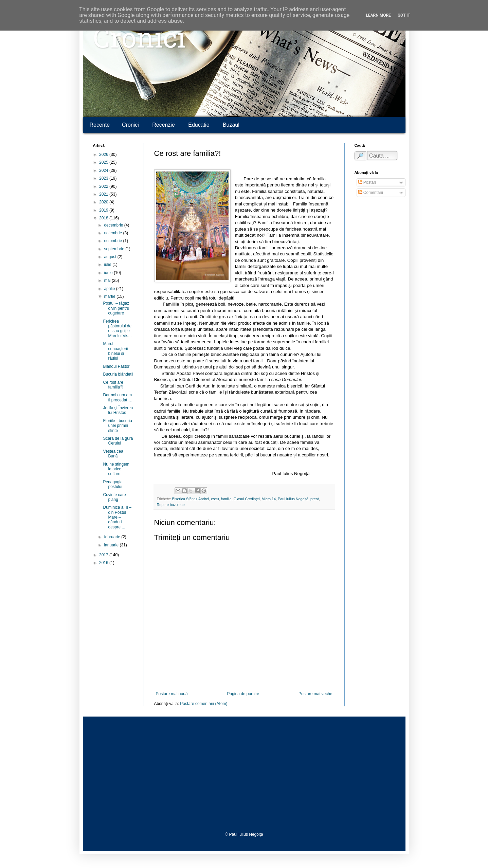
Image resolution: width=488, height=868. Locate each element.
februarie (113, 537)
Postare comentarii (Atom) (204, 704)
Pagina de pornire (243, 694)
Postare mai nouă (172, 694)
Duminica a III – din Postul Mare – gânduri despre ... (117, 517)
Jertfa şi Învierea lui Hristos (118, 410)
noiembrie (113, 233)
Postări (367, 182)
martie (110, 296)
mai (108, 281)
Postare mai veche (315, 694)
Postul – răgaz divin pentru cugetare (116, 308)
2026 (104, 155)
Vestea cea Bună (113, 454)
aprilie (110, 289)
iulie (108, 265)
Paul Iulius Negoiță (293, 499)
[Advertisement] (244, 774)
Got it (404, 15)
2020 (104, 202)
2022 (104, 186)
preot (315, 499)
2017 (104, 555)
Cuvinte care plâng (114, 497)
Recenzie (164, 125)
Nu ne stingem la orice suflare (116, 469)
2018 (104, 218)
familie (226, 499)
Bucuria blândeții (118, 374)
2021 (104, 194)
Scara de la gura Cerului (118, 441)
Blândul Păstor (116, 366)
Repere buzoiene (171, 505)
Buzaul (231, 125)
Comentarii (371, 193)
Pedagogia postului (113, 484)
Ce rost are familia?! (113, 385)
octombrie (113, 241)
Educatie (199, 125)
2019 (104, 210)
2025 (104, 162)
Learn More (378, 15)
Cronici (139, 41)
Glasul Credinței (247, 499)
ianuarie (112, 545)
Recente (100, 125)
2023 (104, 178)
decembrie (114, 225)
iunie (109, 273)
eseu (215, 499)
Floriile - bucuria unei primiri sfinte (117, 426)
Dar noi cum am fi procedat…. (118, 397)
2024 (104, 170)
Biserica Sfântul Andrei (191, 499)
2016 (104, 563)
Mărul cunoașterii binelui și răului (115, 351)
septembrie (115, 249)
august (111, 257)
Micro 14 (269, 499)
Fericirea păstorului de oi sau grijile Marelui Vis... (117, 329)
